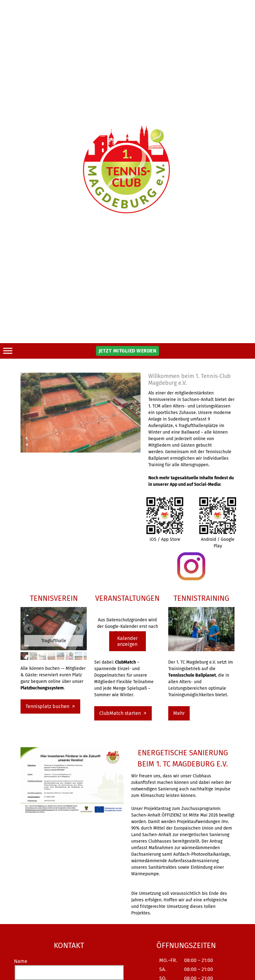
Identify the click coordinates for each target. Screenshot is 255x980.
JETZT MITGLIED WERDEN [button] (128, 351)
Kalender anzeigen (127, 641)
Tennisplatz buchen (48, 706)
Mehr (179, 713)
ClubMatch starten (121, 713)
